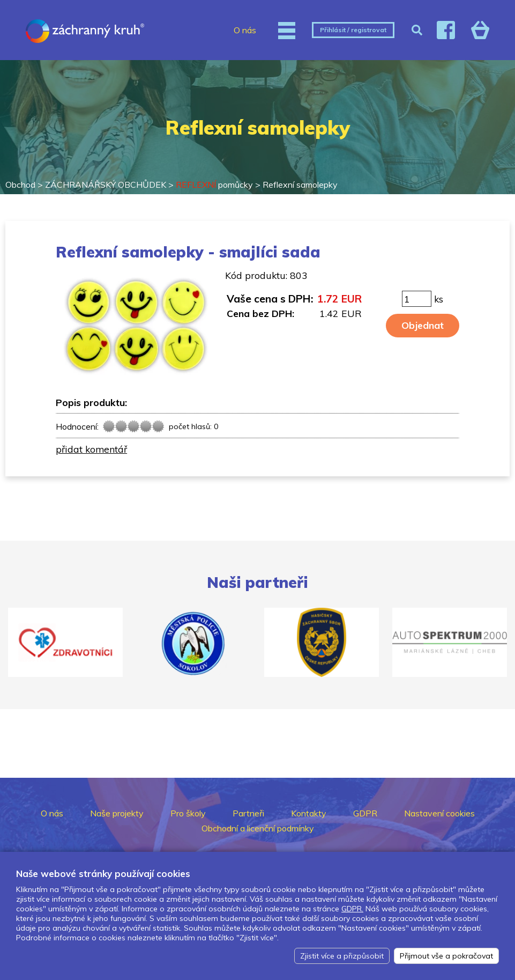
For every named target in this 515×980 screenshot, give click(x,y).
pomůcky (214, 185)
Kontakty (309, 813)
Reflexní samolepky (300, 185)
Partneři (248, 813)
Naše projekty (117, 813)
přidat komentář (91, 449)
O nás (245, 30)
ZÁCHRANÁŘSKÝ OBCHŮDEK (106, 185)
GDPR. (352, 909)
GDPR (365, 813)
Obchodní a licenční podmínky (258, 828)
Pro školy (188, 813)
